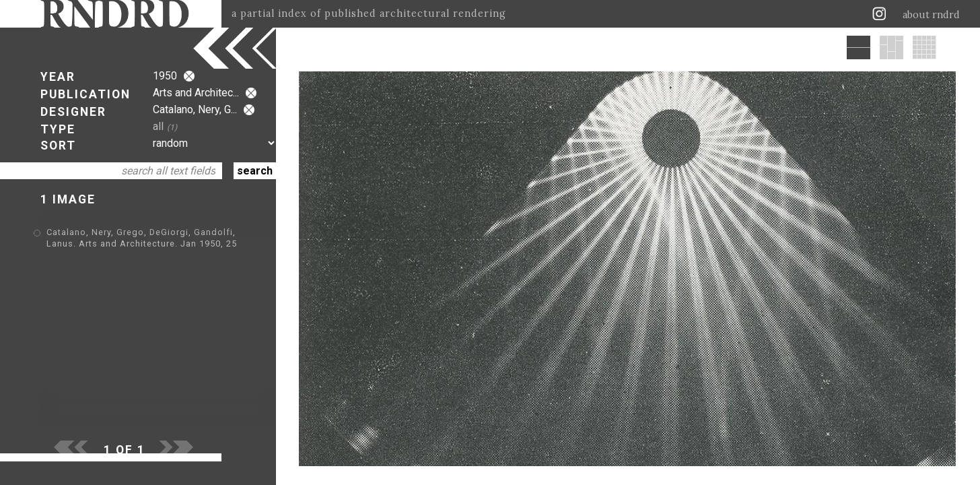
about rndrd (931, 15)
